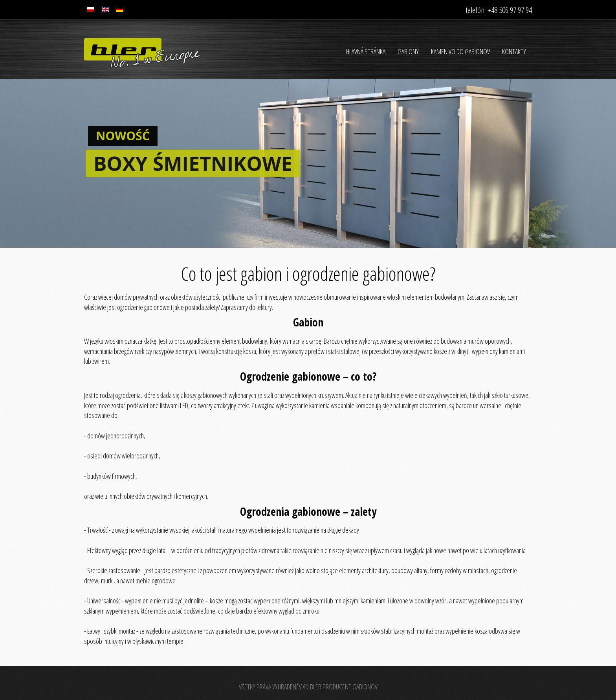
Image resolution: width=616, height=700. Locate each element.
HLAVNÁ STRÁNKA (366, 51)
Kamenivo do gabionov (460, 51)
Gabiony (408, 51)
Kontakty (514, 51)
